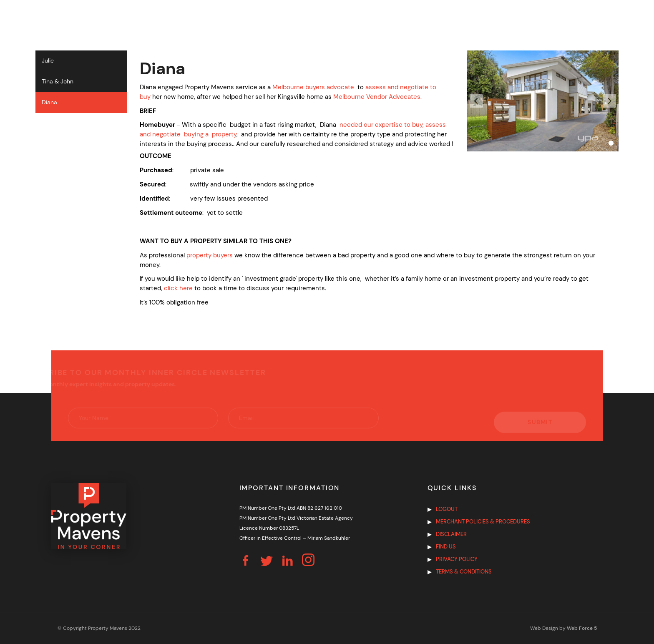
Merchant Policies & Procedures (483, 522)
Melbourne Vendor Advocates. (377, 97)
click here (178, 288)
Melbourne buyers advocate (313, 87)
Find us (446, 547)
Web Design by (563, 628)
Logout (447, 509)
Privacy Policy (457, 559)
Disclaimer (451, 534)
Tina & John (58, 82)
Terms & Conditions (464, 572)
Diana (49, 102)
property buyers (210, 255)
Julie (48, 61)
